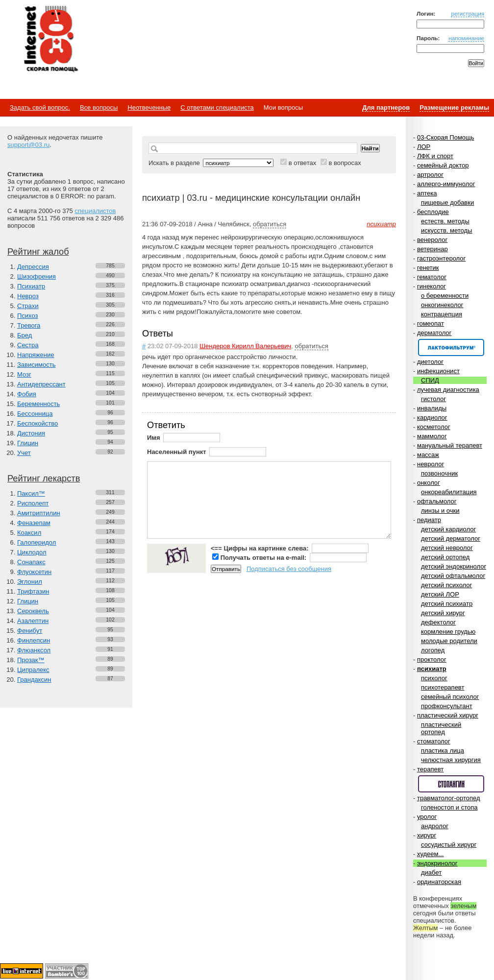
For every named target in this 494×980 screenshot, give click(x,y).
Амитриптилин (39, 513)
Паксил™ (31, 493)
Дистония (31, 433)
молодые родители (449, 641)
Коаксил (29, 533)
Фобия (27, 394)
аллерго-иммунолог (446, 184)
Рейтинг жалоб (38, 252)
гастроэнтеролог (441, 258)
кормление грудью (448, 632)
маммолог (432, 436)
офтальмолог (437, 501)
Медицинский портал (50, 40)
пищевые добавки (447, 203)
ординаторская (439, 882)
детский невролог (447, 548)
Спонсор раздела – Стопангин (451, 784)
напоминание (466, 38)
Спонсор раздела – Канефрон (451, 347)
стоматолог (434, 741)
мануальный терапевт (450, 445)
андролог (435, 826)
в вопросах (345, 163)
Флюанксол (34, 650)
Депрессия (33, 267)
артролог (430, 175)
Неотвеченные (149, 108)
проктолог (432, 659)
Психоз (28, 316)
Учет (24, 453)
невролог (431, 464)
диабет (431, 872)
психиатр (432, 669)
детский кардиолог (448, 529)
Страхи (28, 306)
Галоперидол (37, 542)
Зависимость (36, 365)
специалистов (95, 211)
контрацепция (442, 314)
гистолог (433, 399)
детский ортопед (445, 557)
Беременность (38, 404)
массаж (428, 455)
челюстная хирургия (451, 760)
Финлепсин (34, 640)
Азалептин (33, 621)
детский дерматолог (451, 538)
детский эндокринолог (454, 566)
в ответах (303, 163)
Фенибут (30, 631)
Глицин (28, 443)
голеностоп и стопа (449, 807)
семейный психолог (450, 697)
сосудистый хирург (449, 845)
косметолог (434, 427)
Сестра (28, 345)
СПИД (430, 380)
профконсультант (447, 706)
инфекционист (438, 371)
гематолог (432, 277)
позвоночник (439, 473)
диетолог (430, 362)
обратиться (270, 224)
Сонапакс (31, 562)
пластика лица (443, 751)
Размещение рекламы (454, 108)
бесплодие (433, 212)
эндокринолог (437, 863)
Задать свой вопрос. (40, 108)
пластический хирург (448, 715)
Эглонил (30, 582)
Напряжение (36, 355)
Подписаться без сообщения (289, 569)
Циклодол (32, 552)
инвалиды (432, 408)
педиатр (429, 520)
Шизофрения (37, 276)
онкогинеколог (442, 305)
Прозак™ (31, 660)
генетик (428, 268)
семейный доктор (443, 165)
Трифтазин (33, 591)
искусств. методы (446, 230)
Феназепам (34, 523)
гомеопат (431, 323)
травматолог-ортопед (449, 798)
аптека (427, 193)
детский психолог (446, 585)
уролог (427, 817)
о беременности (445, 296)
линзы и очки (440, 511)
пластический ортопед (441, 728)
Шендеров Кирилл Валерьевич (245, 346)
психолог (434, 678)
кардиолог (432, 418)
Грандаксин (34, 680)
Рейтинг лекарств (44, 478)
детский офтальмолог (453, 576)
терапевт (430, 769)
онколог (429, 483)
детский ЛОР (440, 594)
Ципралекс (33, 670)
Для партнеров (386, 108)
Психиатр (31, 286)
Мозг (24, 374)
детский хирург (443, 613)
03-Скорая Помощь (446, 137)
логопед (433, 650)
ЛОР (424, 147)
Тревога (29, 325)
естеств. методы (445, 221)
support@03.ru (28, 145)
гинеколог (432, 286)
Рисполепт (33, 503)
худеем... (430, 854)
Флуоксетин (34, 572)
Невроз (28, 296)
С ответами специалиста (217, 108)
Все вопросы (99, 108)
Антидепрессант (41, 384)
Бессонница (35, 414)
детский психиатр (447, 604)
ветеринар (432, 249)
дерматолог (434, 333)
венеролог (432, 240)
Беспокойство (37, 423)
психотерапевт (443, 687)
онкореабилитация (449, 492)
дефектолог (438, 622)
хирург (427, 835)
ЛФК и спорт (435, 156)
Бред (25, 335)
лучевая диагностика (448, 390)
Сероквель (33, 611)
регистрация (468, 13)
